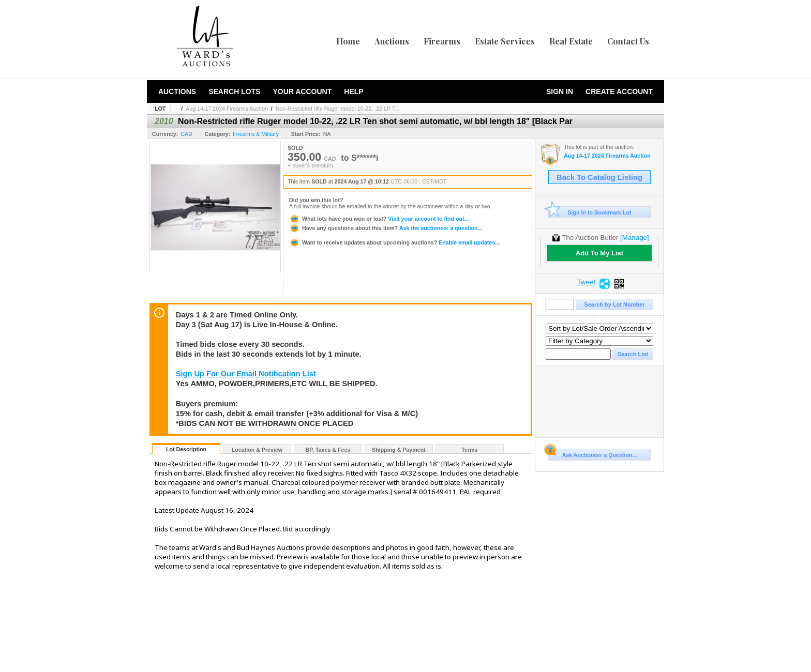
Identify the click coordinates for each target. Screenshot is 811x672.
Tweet (587, 282)
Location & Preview (257, 450)
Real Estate (571, 41)
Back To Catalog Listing (599, 177)
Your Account (302, 91)
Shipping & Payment (399, 450)
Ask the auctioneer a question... (386, 228)
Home (348, 41)
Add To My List (599, 253)
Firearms (442, 41)
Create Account (619, 91)
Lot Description (186, 449)
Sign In (560, 91)
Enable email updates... (394, 242)
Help (354, 91)
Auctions (392, 41)
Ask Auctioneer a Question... (592, 453)
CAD (186, 134)
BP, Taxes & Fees (328, 450)
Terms (469, 450)
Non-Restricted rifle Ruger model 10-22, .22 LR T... (338, 109)
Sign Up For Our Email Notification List (246, 374)
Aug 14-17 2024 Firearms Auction (227, 109)
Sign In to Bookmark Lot (590, 212)
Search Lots (234, 91)
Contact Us (628, 41)
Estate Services (505, 41)
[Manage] (634, 238)
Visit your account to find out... (379, 219)
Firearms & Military (256, 134)
